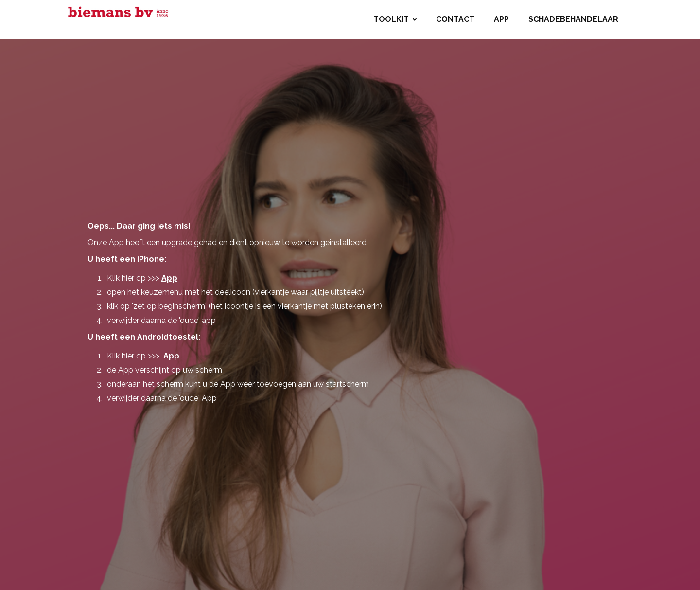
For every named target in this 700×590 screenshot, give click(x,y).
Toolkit (395, 19)
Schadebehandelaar (573, 19)
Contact (455, 19)
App (501, 19)
